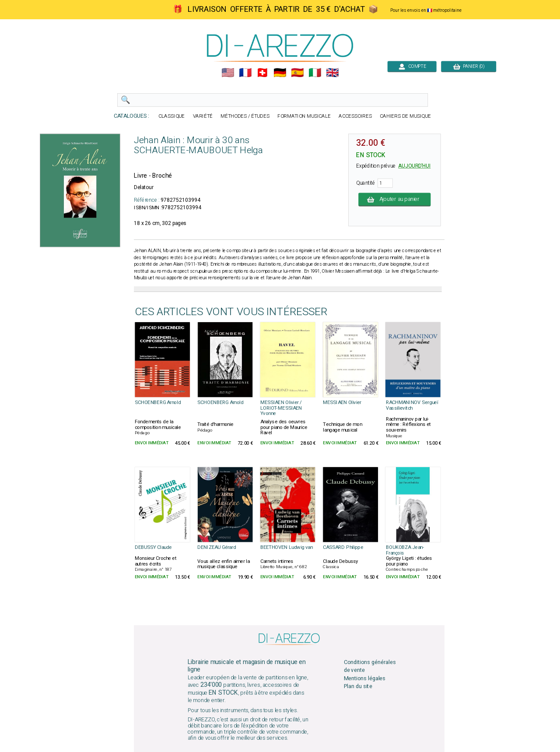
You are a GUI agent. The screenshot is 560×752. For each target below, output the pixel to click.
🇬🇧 (332, 73)
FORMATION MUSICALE (304, 116)
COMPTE (412, 66)
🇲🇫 (245, 73)
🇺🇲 (228, 73)
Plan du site (358, 686)
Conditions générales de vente (370, 666)
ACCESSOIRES (355, 116)
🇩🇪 (280, 73)
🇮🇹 (315, 73)
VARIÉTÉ (203, 116)
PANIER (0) (469, 66)
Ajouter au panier (394, 199)
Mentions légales (365, 678)
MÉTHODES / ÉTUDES (245, 116)
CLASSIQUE (171, 116)
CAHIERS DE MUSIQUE (405, 116)
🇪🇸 (297, 73)
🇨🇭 (262, 73)
